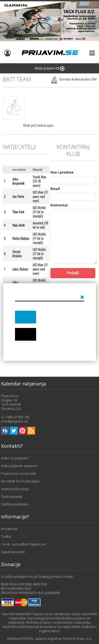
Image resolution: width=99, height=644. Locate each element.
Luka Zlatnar (20, 269)
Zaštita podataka (15, 504)
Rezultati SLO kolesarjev (20, 481)
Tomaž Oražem (17, 254)
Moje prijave (50, 68)
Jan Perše (18, 196)
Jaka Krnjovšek (18, 181)
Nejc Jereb (19, 225)
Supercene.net (13, 552)
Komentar (59, 205)
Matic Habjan (21, 238)
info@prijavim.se (15, 421)
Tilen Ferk (18, 212)
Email (55, 189)
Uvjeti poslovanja (15, 489)
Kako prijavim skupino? (20, 466)
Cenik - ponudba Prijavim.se (23, 544)
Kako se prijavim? (15, 458)
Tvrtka (6, 536)
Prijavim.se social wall (18, 473)
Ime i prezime (62, 172)
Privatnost (9, 529)
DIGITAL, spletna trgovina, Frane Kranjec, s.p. (57, 638)
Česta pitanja (12, 496)
